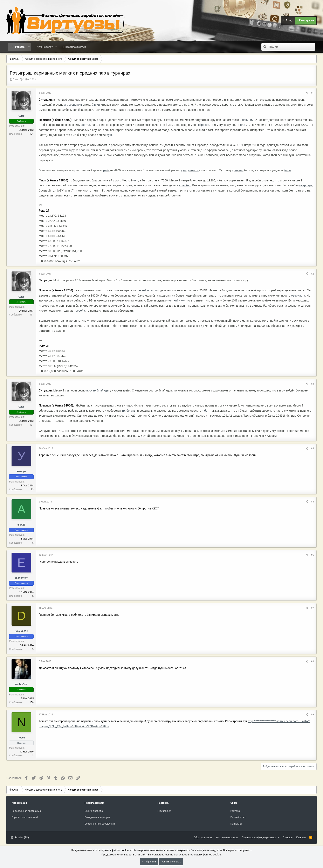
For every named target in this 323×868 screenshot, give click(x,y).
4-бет (205, 411)
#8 (312, 661)
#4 (312, 449)
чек (136, 180)
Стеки (96, 105)
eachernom (21, 578)
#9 (312, 715)
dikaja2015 (21, 631)
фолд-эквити (190, 170)
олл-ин (245, 125)
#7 (312, 608)
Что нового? (45, 47)
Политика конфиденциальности (260, 838)
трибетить (129, 411)
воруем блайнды (98, 390)
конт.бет (185, 185)
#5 (312, 502)
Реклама (236, 811)
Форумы (20, 47)
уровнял (238, 170)
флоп (287, 170)
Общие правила (94, 811)
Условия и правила (227, 838)
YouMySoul (21, 684)
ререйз (80, 311)
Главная (301, 838)
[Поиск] (292, 47)
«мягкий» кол (177, 300)
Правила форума (75, 47)
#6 (312, 555)
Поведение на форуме (97, 817)
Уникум (21, 471)
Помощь (288, 838)
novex (22, 738)
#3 (312, 384)
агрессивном (73, 105)
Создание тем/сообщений (100, 824)
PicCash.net (164, 811)
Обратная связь (203, 838)
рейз (106, 170)
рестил (85, 125)
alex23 (21, 525)
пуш (109, 135)
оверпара (306, 185)
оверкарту (298, 296)
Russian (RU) (20, 838)
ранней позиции (148, 290)
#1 (312, 93)
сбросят (204, 125)
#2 (312, 274)
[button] (29, 47)
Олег (15, 79)
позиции (248, 120)
